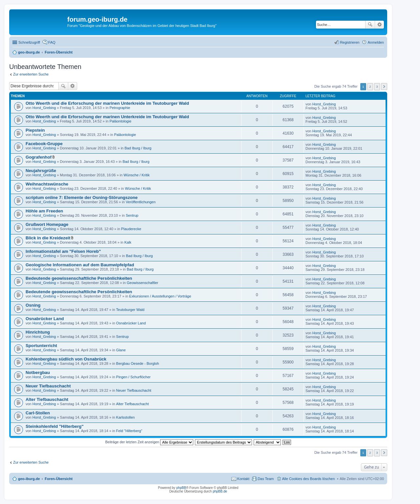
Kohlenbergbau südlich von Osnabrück (66, 359)
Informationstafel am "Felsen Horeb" (63, 251)
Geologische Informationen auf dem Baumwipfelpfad (80, 265)
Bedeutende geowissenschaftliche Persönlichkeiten (79, 278)
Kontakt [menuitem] (243, 479)
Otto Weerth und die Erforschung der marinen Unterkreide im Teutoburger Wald (107, 103)
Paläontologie (121, 121)
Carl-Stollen (38, 413)
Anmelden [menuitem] (376, 42)
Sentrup (132, 215)
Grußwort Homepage (47, 224)
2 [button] (370, 87)
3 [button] (377, 87)
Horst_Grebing (44, 108)
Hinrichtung (38, 332)
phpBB (181, 488)
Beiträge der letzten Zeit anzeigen (149, 442)
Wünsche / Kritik (136, 175)
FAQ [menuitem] (52, 42)
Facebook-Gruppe (44, 144)
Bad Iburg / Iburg (138, 148)
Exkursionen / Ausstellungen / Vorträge (160, 296)
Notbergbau (38, 373)
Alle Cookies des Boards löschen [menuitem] (309, 479)
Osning (33, 305)
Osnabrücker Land (45, 319)
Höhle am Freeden (44, 211)
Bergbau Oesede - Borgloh (138, 363)
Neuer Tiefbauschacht (48, 386)
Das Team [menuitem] (266, 479)
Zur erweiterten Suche (31, 74)
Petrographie (120, 108)
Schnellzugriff (29, 42)
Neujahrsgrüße (41, 171)
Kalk (128, 242)
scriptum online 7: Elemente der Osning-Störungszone (82, 197)
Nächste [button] (384, 87)
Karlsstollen (126, 417)
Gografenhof (39, 157)
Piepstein (35, 130)
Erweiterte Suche (379, 25)
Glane (121, 350)
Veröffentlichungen (141, 202)
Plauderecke (131, 229)
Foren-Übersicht (59, 479)
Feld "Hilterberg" (129, 431)
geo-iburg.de (29, 479)
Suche (370, 25)
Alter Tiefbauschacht (47, 399)
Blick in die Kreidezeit (48, 238)
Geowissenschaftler (142, 283)
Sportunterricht (41, 346)
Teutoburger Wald (130, 310)
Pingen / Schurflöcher (133, 377)
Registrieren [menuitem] (350, 42)
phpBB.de (220, 491)
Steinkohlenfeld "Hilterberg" (55, 426)
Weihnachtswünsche (47, 184)
